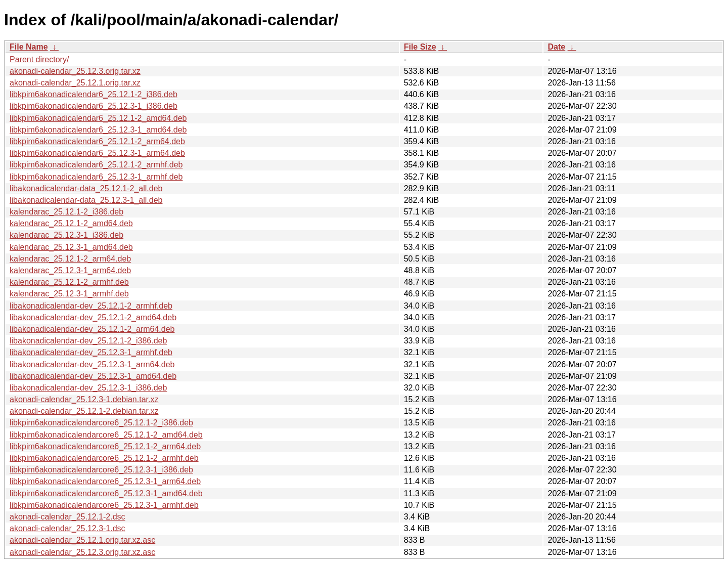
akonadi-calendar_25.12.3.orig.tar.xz (75, 71)
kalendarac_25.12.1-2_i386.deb (66, 212)
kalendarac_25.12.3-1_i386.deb (66, 235)
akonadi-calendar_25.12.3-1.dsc (67, 528)
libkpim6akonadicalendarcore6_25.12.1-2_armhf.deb (104, 458)
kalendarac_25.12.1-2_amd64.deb (71, 223)
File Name (29, 47)
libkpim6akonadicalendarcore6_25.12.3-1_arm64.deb (105, 481)
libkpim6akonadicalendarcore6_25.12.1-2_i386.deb (101, 423)
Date (556, 47)
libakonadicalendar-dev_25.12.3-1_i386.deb (88, 388)
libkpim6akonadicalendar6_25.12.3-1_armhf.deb (96, 177)
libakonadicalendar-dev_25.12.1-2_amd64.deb (93, 317)
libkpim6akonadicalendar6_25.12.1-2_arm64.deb (97, 141)
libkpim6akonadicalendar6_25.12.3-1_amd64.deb (98, 130)
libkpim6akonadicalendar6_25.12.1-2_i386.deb (94, 94)
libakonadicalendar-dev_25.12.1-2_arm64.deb (92, 329)
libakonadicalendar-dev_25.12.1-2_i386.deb (88, 341)
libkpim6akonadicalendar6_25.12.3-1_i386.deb (94, 106)
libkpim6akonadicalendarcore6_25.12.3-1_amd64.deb (106, 493)
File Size (420, 47)
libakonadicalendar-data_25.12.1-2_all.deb (86, 188)
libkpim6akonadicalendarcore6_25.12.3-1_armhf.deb (104, 505)
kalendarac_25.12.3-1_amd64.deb (71, 247)
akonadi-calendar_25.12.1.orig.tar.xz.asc (82, 540)
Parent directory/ (39, 59)
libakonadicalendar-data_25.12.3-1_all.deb (86, 200)
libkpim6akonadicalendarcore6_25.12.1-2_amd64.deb (106, 435)
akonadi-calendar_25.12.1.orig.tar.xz (75, 83)
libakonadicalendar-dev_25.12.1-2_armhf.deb (91, 306)
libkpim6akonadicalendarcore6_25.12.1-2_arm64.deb (105, 446)
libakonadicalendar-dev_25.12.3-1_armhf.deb (91, 352)
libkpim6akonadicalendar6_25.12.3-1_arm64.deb (97, 153)
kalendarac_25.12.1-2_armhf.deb (69, 282)
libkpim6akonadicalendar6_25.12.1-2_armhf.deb (96, 165)
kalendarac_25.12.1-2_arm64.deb (70, 259)
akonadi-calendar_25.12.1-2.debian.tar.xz (84, 411)
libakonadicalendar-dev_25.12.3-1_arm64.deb (92, 364)
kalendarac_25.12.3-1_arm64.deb (70, 270)
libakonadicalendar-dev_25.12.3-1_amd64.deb (93, 376)
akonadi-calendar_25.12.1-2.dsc (67, 517)
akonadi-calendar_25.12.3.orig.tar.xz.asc (82, 552)
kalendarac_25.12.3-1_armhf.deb (69, 294)
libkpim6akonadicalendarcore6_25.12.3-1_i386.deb (101, 470)
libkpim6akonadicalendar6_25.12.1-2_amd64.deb (98, 118)
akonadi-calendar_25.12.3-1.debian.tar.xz (84, 399)
